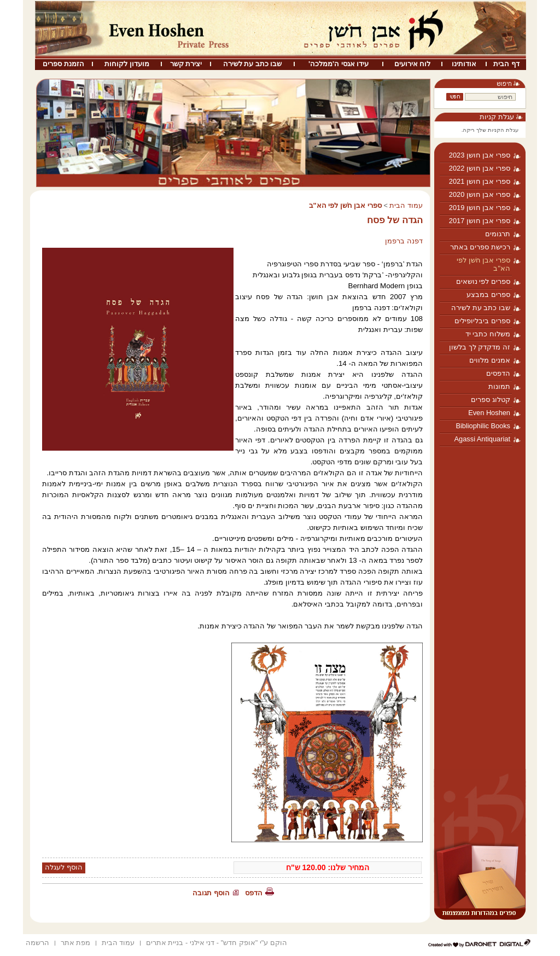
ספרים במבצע (488, 295)
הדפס (254, 893)
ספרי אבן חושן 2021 (480, 181)
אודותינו (464, 64)
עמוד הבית (406, 205)
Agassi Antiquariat (482, 439)
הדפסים (498, 373)
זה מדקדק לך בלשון (480, 347)
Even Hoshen (489, 413)
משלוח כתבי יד (488, 334)
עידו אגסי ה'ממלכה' (339, 64)
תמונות (499, 386)
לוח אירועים (413, 64)
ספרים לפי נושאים (483, 281)
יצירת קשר (186, 64)
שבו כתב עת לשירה (253, 64)
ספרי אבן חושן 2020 (480, 194)
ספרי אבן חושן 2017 (480, 221)
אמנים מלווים (490, 360)
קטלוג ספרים (491, 400)
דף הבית (506, 64)
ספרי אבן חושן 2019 (480, 208)
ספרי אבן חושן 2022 (480, 168)
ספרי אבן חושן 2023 (480, 155)
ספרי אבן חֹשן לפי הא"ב (483, 264)
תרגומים (498, 234)
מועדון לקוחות (127, 64)
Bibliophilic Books (483, 426)
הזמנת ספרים (63, 64)
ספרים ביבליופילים (482, 321)
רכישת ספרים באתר (480, 247)
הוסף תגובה (211, 893)
